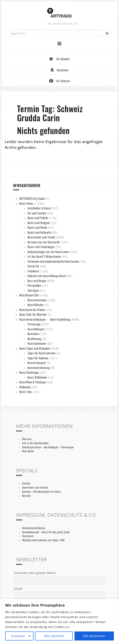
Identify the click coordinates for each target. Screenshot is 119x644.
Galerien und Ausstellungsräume (47, 276)
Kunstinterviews (37, 300)
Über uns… (27, 439)
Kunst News (26, 203)
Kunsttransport (37, 363)
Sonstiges (33, 290)
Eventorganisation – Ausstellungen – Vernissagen (48, 447)
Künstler (26, 496)
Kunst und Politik (38, 218)
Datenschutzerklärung (34, 528)
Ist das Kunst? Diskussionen (44, 256)
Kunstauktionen (37, 343)
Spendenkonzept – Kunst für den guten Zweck (46, 532)
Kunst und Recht (37, 227)
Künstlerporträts (29, 295)
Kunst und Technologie (41, 247)
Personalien (34, 285)
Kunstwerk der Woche (32, 310)
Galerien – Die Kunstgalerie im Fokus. (42, 492)
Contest (26, 483)
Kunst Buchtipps (29, 372)
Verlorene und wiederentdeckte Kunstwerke (53, 261)
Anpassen (18, 636)
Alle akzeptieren (94, 636)
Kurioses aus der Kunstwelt (44, 242)
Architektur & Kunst (39, 208)
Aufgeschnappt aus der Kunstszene (48, 252)
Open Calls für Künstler (33, 314)
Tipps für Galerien (38, 358)
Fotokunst (33, 271)
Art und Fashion (37, 213)
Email (18, 589)
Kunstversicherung (39, 368)
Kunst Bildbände (37, 377)
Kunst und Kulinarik (39, 232)
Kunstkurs (34, 334)
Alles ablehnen (54, 636)
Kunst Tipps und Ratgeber (35, 348)
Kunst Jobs (26, 392)
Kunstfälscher (36, 305)
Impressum (28, 536)
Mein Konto (28, 451)
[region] (59, 621)
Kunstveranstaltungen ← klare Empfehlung (45, 319)
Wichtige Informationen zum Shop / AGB (43, 540)
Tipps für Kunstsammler (42, 353)
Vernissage (34, 324)
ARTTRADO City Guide (32, 198)
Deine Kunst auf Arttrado (35, 487)
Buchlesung (34, 339)
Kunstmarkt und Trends (41, 237)
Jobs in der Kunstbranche (35, 443)
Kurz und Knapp (37, 281)
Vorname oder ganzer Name (35, 573)
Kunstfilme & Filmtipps (33, 382)
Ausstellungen (36, 329)
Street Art (33, 266)
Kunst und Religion (39, 223)
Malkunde (25, 387)
